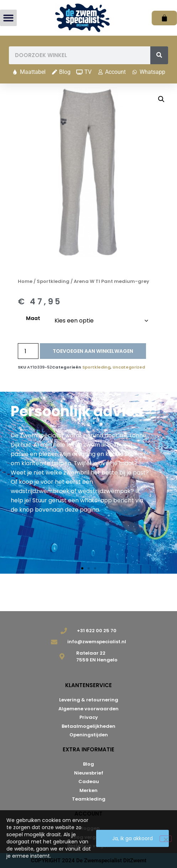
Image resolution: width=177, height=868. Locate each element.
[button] (8, 18)
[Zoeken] (159, 55)
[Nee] (166, 839)
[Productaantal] (28, 351)
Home (25, 281)
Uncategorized (129, 367)
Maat (33, 318)
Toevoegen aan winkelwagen (93, 351)
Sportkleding (53, 281)
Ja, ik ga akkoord (132, 838)
